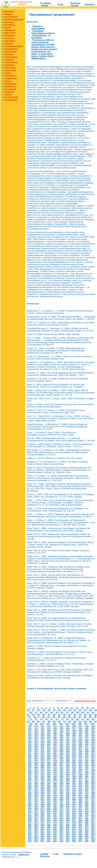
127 (74, 729)
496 (42, 807)
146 (55, 733)
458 (80, 797)
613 (87, 830)
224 (61, 749)
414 (80, 788)
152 (93, 733)
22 (59, 710)
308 (36, 768)
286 (36, 763)
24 (70, 710)
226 (74, 749)
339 (93, 772)
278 (55, 761)
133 (42, 731)
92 (70, 722)
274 (30, 761)
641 (55, 836)
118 (87, 726)
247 (68, 754)
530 (49, 813)
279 (61, 761)
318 (30, 770)
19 (44, 710)
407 (36, 788)
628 (42, 834)
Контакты (90, 4)
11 (72, 708)
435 (74, 793)
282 (80, 761)
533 (68, 813)
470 (87, 800)
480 (80, 802)
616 (36, 832)
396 (36, 786)
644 (74, 836)
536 (87, 813)
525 (87, 811)
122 (42, 729)
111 (42, 726)
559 (93, 818)
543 (61, 816)
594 (36, 827)
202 (61, 745)
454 (55, 797)
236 (68, 752)
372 (93, 779)
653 (61, 839)
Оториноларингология (13, 46)
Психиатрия (9, 60)
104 (67, 724)
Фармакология (10, 84)
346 (68, 774)
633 (74, 834)
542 (55, 816)
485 (42, 804)
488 (61, 804)
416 (93, 788)
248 (74, 754)
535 (80, 813)
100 (42, 724)
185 (93, 740)
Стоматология (10, 70)
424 (74, 791)
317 (93, 768)
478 (68, 802)
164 (30, 738)
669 (93, 841)
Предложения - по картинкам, (41, 37)
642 (61, 836)
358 (74, 777)
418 (36, 791)
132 (36, 731)
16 (28, 710)
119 (93, 726)
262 (93, 756)
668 (87, 841)
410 (55, 788)
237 (74, 752)
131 (30, 731)
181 (68, 740)
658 (93, 839)
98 (31, 724)
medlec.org (23, 855)
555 (68, 818)
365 (49, 779)
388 (55, 784)
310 (49, 768)
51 (70, 715)
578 (74, 823)
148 (68, 733)
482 (93, 802)
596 (49, 827)
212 (55, 747)
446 (74, 795)
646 (87, 836)
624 (87, 832)
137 (68, 731)
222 (49, 749)
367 (61, 779)
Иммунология (10, 33)
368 (68, 779)
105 (73, 724)
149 (74, 733)
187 (36, 742)
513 (80, 809)
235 (61, 752)
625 (93, 832)
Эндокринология (11, 97)
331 (42, 772)
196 (93, 742)
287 (42, 763)
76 (57, 719)
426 (87, 791)
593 (30, 827)
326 (80, 770)
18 (38, 710)
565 (61, 820)
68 (85, 717)
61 (49, 717)
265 (42, 758)
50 (64, 715)
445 (68, 795)
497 (49, 807)
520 (55, 811)
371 (87, 779)
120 (30, 729)
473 (36, 802)
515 (93, 809)
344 (55, 774)
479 (74, 802)
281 (74, 761)
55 (90, 715)
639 (42, 836)
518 (42, 811)
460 (93, 797)
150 (80, 733)
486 (49, 804)
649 (36, 839)
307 (30, 768)
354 (49, 777)
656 (80, 839)
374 (36, 781)
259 (74, 756)
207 (93, 745)
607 (49, 830)
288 (49, 763)
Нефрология (9, 41)
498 (55, 807)
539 (36, 816)
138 (74, 731)
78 (67, 719)
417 (30, 791)
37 (67, 712)
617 (42, 832)
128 (80, 729)
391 (74, 784)
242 (36, 754)
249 (80, 754)
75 (51, 719)
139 (80, 731)
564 (55, 820)
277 (49, 761)
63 (59, 717)
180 (61, 740)
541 (49, 816)
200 (49, 745)
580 (87, 823)
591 (87, 825)
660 (36, 841)
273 (93, 758)
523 (74, 811)
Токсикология (10, 76)
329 (30, 772)
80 (77, 719)
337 (80, 772)
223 (55, 749)
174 (93, 738)
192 (68, 742)
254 (42, 756)
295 (93, 763)
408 (42, 788)
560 (30, 820)
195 (87, 742)
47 (49, 715)
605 (36, 830)
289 (55, 763)
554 (61, 818)
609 (61, 830)
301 (61, 765)
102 (54, 724)
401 (68, 786)
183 (80, 740)
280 (68, 761)
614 (93, 830)
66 (74, 717)
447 (80, 795)
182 (74, 740)
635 (87, 834)
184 (87, 740)
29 (96, 710)
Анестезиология (11, 17)
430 (42, 793)
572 (36, 823)
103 (61, 724)
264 (36, 758)
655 (74, 839)
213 (61, 747)
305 (87, 765)
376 (49, 781)
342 (42, 774)
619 (55, 832)
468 (74, 800)
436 (80, 793)
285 (30, 763)
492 (87, 804)
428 (30, 793)
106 (80, 724)
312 (61, 768)
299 (49, 765)
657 (87, 839)
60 (43, 717)
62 (54, 717)
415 (87, 788)
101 (48, 724)
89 (54, 722)
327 (87, 770)
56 (96, 715)
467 (68, 800)
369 (74, 779)
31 (36, 712)
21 (54, 710)
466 (61, 800)
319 (36, 770)
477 (61, 802)
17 (33, 710)
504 (93, 807)
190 (55, 742)
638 (36, 836)
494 (30, 807)
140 (87, 731)
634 (80, 834)
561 (36, 820)
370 (80, 779)
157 (55, 735)
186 (30, 742)
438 (93, 793)
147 (61, 733)
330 (36, 772)
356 (61, 777)
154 (36, 735)
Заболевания (10, 30)
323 (61, 770)
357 (68, 777)
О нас (61, 4)
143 (36, 733)
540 (42, 816)
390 (68, 784)
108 (92, 724)
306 (93, 765)
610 (68, 830)
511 (68, 809)
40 (83, 712)
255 (49, 756)
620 (61, 832)
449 (93, 795)
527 (30, 813)
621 (68, 832)
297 (36, 765)
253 (36, 756)
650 (42, 839)
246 (61, 754)
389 (61, 784)
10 (66, 708)
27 (85, 710)
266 (49, 758)
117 (80, 726)
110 (36, 726)
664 (61, 841)
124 (55, 729)
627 (36, 834)
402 (74, 786)
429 (36, 793)
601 (80, 827)
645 (80, 836)
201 (55, 745)
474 (42, 802)
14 (87, 708)
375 (42, 781)
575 (55, 823)
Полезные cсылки (75, 4)
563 (49, 820)
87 (44, 722)
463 (42, 800)
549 (30, 818)
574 (49, 823)
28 (90, 710)
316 (87, 768)
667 (80, 841)
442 (49, 795)
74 (46, 719)
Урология (8, 81)
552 (49, 818)
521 (61, 811)
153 (30, 735)
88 (49, 722)
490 (74, 804)
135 (55, 731)
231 (36, 752)
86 (38, 722)
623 (80, 832)
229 (93, 749)
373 (30, 781)
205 (80, 745)
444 (61, 795)
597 (55, 827)
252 (30, 756)
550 (36, 818)
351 (30, 777)
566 (68, 820)
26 (80, 710)
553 (55, 818)
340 (30, 774)
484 (36, 804)
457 (74, 797)
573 (42, 823)
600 (74, 827)
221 (42, 749)
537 (93, 813)
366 (55, 779)
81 (83, 719)
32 (41, 712)
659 (30, 841)
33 (46, 712)
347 (74, 774)
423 (68, 791)
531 (55, 813)
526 (93, 811)
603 (93, 827)
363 (36, 779)
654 (68, 839)
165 (36, 738)
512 (74, 809)
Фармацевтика (10, 86)
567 (74, 820)
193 (74, 742)
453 (49, 797)
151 (87, 733)
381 (80, 781)
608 (55, 830)
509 (55, 809)
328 (93, 770)
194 (80, 742)
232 (42, 752)
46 (44, 715)
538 (30, 816)
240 (93, 752)
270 (74, 758)
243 (42, 754)
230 (30, 752)
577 (68, 823)
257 (61, 756)
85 (33, 722)
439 (30, 795)
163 (93, 735)
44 (33, 715)
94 (80, 722)
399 (55, 786)
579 (80, 823)
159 (68, 735)
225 (68, 749)
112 (49, 726)
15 (93, 708)
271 (80, 758)
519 (49, 811)
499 (61, 807)
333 (55, 772)
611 (74, 830)
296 (30, 765)
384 (30, 784)
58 (35, 717)
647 (93, 836)
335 (68, 772)
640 (49, 836)
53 (80, 715)
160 (74, 735)
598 (61, 827)
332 (49, 772)
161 (80, 735)
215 (74, 747)
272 (87, 758)
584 (42, 825)
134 (49, 731)
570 (93, 820)
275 (36, 761)
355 (55, 777)
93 (75, 722)
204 (74, 745)
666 (74, 841)
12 (77, 708)
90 (59, 722)
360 (87, 777)
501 (74, 807)
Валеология (9, 22)
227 (80, 749)
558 (87, 818)
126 (68, 729)
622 (74, 832)
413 (74, 788)
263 (30, 758)
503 (87, 807)
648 (30, 839)
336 (74, 772)
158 (61, 735)
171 (74, 738)
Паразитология (11, 52)
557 (80, 818)
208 (30, 747)
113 (55, 726)
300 (55, 765)
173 (87, 738)
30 (31, 712)
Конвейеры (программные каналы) (43, 32)
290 (61, 763)
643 (68, 836)
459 (87, 797)
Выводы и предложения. (38, 27)
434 (68, 793)
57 (29, 717)
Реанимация (9, 65)
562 (42, 820)
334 (61, 772)
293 (80, 763)
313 (68, 768)
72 (36, 719)
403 (80, 786)
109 (30, 726)
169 (61, 738)
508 (49, 809)
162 (87, 735)
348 (80, 774)
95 (85, 722)
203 (68, 745)
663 (55, 841)
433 (61, 793)
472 (30, 802)
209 (36, 747)
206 (87, 745)
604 (30, 830)
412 (68, 788)
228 (87, 749)
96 (90, 722)
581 (93, 823)
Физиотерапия (10, 89)
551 (42, 818)
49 (59, 715)
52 (75, 715)
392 (80, 784)
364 (42, 779)
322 (55, 770)
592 (93, 825)
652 (55, 839)
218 (93, 747)
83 (93, 719)
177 (42, 740)
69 (90, 717)
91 (64, 722)
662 (49, 841)
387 (49, 784)
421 (55, 791)
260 (80, 756)
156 (49, 735)
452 (42, 797)
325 (74, 770)
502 (80, 807)
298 (42, 765)
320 (42, 770)
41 (88, 712)
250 (87, 754)
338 (87, 772)
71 (31, 719)
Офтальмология (11, 49)
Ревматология (10, 68)
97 (96, 722)
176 (36, 740)
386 (42, 784)
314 (74, 768)
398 (49, 786)
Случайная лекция (45, 4)
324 (68, 770)
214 (68, 747)
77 (62, 719)
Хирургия (8, 94)
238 (80, 752)
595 (42, 827)
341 (36, 774)
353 (42, 777)
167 (49, 738)
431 (49, 793)
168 (55, 738)
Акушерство (9, 11)
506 (36, 809)
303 (74, 765)
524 (80, 811)
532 (61, 813)
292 (74, 763)
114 (61, 726)
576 (61, 823)
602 (87, 827)
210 (42, 747)
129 (87, 729)
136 (61, 731)
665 (68, 841)
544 (68, 816)
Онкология (9, 43)
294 (87, 763)
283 (87, 761)
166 (42, 738)
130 (93, 729)
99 (36, 724)
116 (74, 726)
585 (49, 825)
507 (42, 809)
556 (74, 818)
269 (68, 758)
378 (61, 781)
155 (42, 735)
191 (61, 742)
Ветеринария (10, 25)
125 (61, 729)
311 (55, 768)
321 (49, 770)
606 (42, 830)
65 (69, 717)
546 (80, 816)
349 (87, 774)
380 (74, 781)
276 (42, 761)
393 (87, 784)
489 (68, 804)
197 (30, 745)
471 (93, 800)
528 (36, 813)
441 (42, 795)
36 (62, 712)
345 (61, 774)
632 (68, 834)
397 (42, 786)
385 (36, 784)
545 (74, 816)
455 (61, 797)
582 (30, 825)
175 (30, 740)
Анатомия (8, 14)
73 (41, 719)
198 (36, 745)
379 (68, 781)
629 (49, 834)
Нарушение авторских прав (85, 701)
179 (55, 740)
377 (55, 781)
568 (80, 820)
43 (28, 715)
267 (55, 758)
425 (80, 791)
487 (55, 804)
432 (55, 793)
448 (87, 795)
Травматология (11, 78)
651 (49, 839)
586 (55, 825)
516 (30, 811)
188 (42, 742)
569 (87, 820)
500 (68, 807)
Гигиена (8, 27)
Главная (44, 854)
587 (61, 825)
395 (30, 786)
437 (87, 793)
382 (87, 781)
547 (87, 816)
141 (93, 731)
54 (85, 715)
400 (61, 786)
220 (36, 749)
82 (88, 719)
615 (30, 832)
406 (30, 788)
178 (49, 740)
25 (75, 710)
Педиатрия (9, 54)
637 (30, 836)
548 (93, 816)
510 (61, 809)
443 (55, 795)
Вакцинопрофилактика (14, 19)
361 (93, 777)
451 (36, 797)
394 (93, 784)
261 (87, 756)
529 (42, 813)
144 (42, 733)
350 (93, 774)
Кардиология (10, 35)
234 (55, 752)
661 (42, 841)
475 (49, 802)
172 (80, 738)
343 (49, 774)
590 (80, 825)
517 (36, 811)
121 (36, 729)
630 (55, 834)
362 (30, 779)
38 (72, 712)
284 (93, 761)
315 (80, 768)
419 (42, 791)
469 (80, 800)
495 (36, 807)
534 (74, 813)
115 (68, 726)
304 (80, 765)
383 (93, 781)
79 (72, 719)
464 (49, 800)
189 (49, 742)
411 (61, 788)
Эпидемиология (11, 100)
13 (82, 708)
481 (87, 802)
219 (30, 749)
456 (68, 797)
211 (49, 747)
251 (93, 754)
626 (30, 834)
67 (80, 717)
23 (64, 710)
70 (95, 717)
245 (55, 754)
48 (54, 715)
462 (36, 800)
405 (93, 786)
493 (93, 804)
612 (80, 830)
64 (64, 717)
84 (28, 722)
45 (38, 715)
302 (68, 765)
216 (80, 747)
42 (93, 712)
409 (49, 788)
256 (55, 756)
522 (68, 811)
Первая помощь (11, 57)
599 (68, 827)
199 (42, 745)
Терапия (8, 73)
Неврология (9, 38)
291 (68, 763)
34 (51, 712)
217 (87, 747)
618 (49, 832)
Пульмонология (11, 62)
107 (86, 724)
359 (80, 777)
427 (93, 791)
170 (68, 738)
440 (36, 795)
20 (49, 710)
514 (87, 809)
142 (30, 733)
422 (61, 791)
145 (49, 733)
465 (55, 800)
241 (30, 754)
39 (77, 712)
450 (30, 797)
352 (36, 777)
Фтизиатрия (9, 92)
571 (30, 823)
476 (55, 802)
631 (61, 834)
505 (30, 809)
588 (68, 825)
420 (49, 791)
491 (80, 804)
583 (36, 825)
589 (74, 825)
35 (57, 712)
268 (61, 758)
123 (49, 729)
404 (87, 786)
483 (30, 804)
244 (49, 754)
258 (68, 756)
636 (93, 834)
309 (42, 768)
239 (87, 752)
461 (30, 800)
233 (49, 752)
